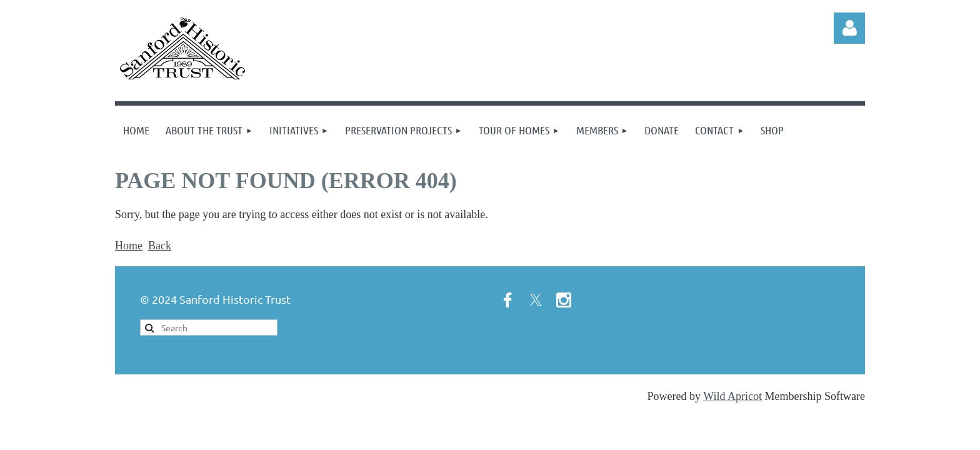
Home (129, 246)
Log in (849, 28)
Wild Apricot (732, 396)
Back (160, 246)
